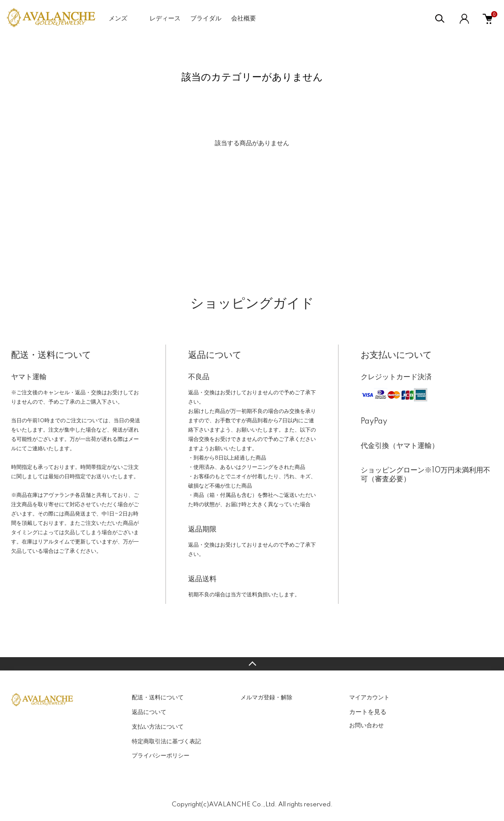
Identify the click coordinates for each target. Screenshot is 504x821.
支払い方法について (158, 727)
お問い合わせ (366, 726)
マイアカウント (369, 698)
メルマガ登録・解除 (266, 698)
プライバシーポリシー (161, 756)
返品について (149, 712)
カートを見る (368, 712)
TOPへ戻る (252, 664)
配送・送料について (158, 698)
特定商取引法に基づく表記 (166, 742)
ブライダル (206, 19)
